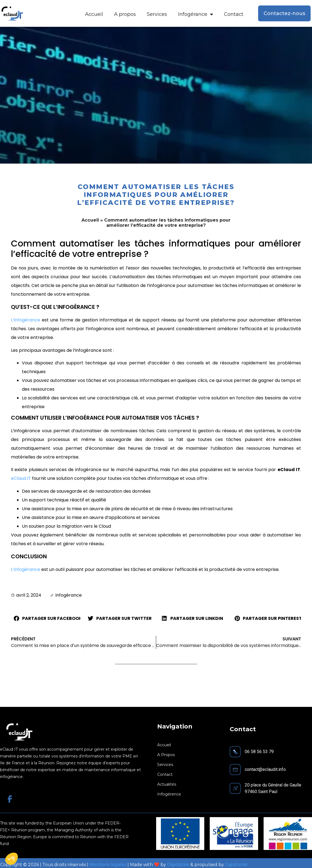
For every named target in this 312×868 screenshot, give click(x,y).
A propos (125, 14)
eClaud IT (21, 478)
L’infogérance (26, 320)
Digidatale (178, 865)
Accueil (94, 14)
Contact (234, 14)
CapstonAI (236, 865)
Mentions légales (108, 865)
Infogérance (196, 14)
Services (157, 14)
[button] (46, 619)
